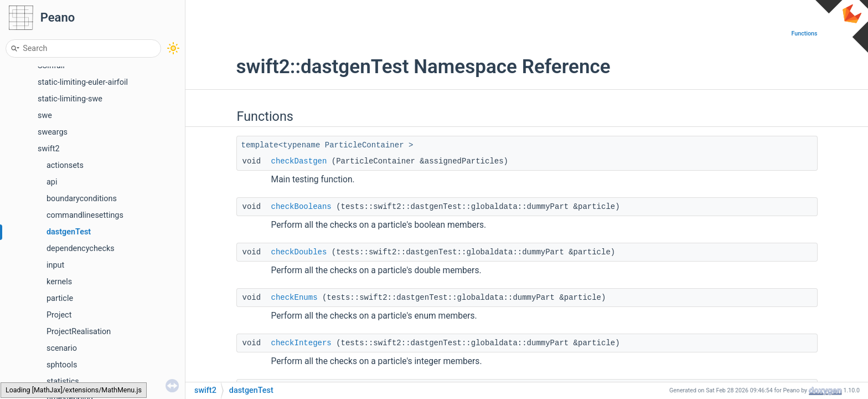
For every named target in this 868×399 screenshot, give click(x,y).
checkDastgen (299, 161)
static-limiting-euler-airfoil (83, 82)
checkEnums (294, 298)
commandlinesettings (85, 215)
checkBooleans (301, 207)
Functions (805, 34)
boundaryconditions (82, 199)
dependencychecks (81, 249)
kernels (59, 282)
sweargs (53, 132)
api (52, 182)
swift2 (49, 149)
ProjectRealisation (79, 332)
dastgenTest (69, 232)
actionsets (65, 165)
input (55, 265)
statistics (63, 382)
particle (60, 298)
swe (45, 116)
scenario (62, 348)
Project (59, 315)
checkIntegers (301, 343)
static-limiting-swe (70, 99)
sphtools (62, 365)
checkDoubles (299, 252)
